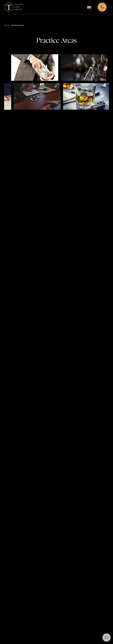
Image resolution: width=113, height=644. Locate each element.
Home (7, 25)
